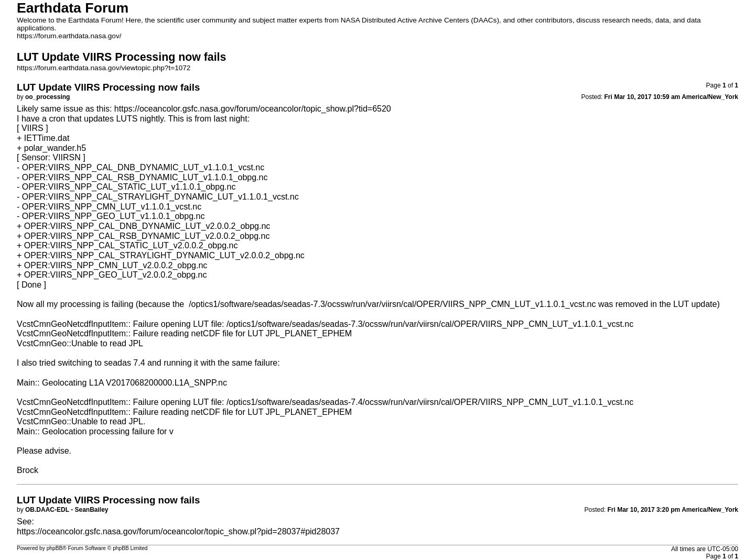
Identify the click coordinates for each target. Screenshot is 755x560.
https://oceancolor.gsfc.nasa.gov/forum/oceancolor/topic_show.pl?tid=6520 (253, 109)
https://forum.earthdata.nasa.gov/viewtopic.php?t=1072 (104, 68)
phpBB (55, 548)
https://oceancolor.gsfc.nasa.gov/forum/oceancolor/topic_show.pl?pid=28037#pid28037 (178, 531)
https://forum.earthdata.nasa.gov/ (69, 36)
